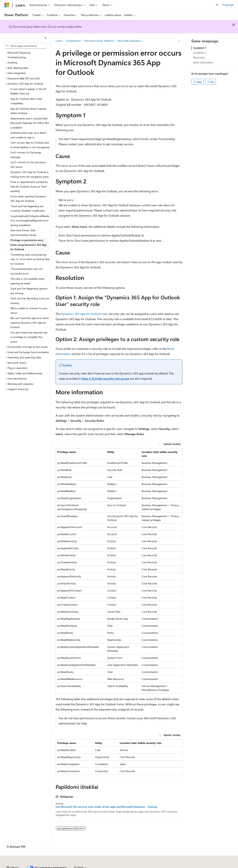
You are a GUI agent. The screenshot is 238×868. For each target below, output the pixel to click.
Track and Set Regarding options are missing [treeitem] (29, 291)
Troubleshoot (73, 41)
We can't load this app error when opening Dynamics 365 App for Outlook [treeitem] (30, 323)
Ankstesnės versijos (52, 866)
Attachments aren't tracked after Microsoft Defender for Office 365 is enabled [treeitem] (30, 123)
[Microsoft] (7, 5)
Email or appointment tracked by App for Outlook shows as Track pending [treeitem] (29, 186)
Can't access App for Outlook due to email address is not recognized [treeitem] (30, 145)
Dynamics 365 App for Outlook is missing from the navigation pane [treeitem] (29, 174)
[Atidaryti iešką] (217, 5)
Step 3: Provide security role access (105, 378)
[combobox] (25, 46)
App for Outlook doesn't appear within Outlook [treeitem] (29, 111)
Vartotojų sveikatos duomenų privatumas (144, 866)
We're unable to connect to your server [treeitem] (29, 310)
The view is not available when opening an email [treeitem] (28, 281)
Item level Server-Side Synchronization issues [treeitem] (23, 233)
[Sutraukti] (46, 38)
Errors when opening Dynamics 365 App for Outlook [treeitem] (28, 199)
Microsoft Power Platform (99, 41)
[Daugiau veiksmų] (179, 41)
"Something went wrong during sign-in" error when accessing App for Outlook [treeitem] (30, 259)
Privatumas (107, 866)
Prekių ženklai (209, 866)
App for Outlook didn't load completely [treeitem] (26, 101)
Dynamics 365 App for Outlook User (84, 314)
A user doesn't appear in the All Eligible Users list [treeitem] (28, 91)
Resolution (199, 57)
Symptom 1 (200, 48)
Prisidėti (92, 866)
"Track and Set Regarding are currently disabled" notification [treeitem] (28, 208)
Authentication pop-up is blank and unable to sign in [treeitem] (28, 135)
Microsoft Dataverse (129, 41)
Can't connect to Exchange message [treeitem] (26, 155)
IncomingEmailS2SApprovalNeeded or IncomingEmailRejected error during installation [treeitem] (30, 221)
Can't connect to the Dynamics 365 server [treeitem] (28, 165)
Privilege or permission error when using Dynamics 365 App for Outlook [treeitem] (28, 245)
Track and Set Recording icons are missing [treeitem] (30, 301)
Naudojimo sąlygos (186, 866)
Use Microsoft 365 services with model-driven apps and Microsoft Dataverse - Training (106, 807)
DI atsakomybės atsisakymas (21, 866)
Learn (59, 41)
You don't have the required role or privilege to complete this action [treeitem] (29, 337)
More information (203, 62)
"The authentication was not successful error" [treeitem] (26, 271)
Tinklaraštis (74, 866)
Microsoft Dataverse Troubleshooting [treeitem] (19, 55)
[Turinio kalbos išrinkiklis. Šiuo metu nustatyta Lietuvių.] (13, 857)
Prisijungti (228, 5)
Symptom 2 (200, 53)
